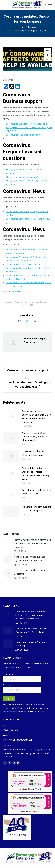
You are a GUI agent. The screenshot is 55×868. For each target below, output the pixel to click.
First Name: (8, 674)
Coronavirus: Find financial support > (24, 135)
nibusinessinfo (18, 291)
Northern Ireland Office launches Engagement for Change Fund (35, 437)
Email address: (10, 685)
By (36, 302)
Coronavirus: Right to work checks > (24, 264)
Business (10, 50)
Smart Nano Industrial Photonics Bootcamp (33, 453)
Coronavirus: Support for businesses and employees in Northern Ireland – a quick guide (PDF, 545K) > (29, 127)
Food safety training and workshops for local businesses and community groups (36, 473)
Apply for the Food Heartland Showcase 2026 (37, 492)
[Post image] (11, 416)
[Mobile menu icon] (6, 5)
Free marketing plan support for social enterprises (36, 509)
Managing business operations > (22, 177)
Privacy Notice (25, 708)
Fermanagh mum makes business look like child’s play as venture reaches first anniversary (36, 416)
